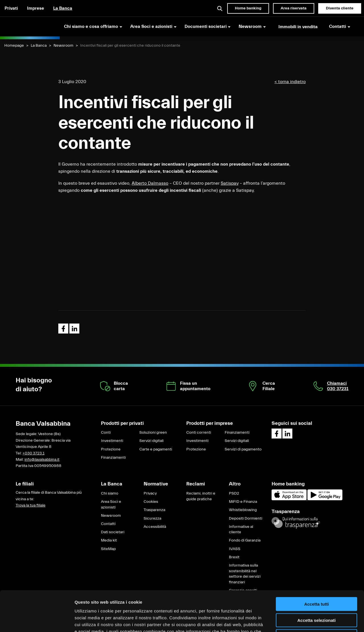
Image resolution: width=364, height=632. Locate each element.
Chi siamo (110, 493)
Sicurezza (152, 518)
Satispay (230, 183)
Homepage (14, 46)
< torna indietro (290, 82)
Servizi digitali (151, 441)
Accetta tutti (317, 564)
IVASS (235, 549)
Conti (106, 433)
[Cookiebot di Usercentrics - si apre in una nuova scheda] (37, 621)
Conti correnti (199, 433)
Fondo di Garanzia (245, 540)
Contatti (108, 524)
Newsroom (63, 46)
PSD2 (234, 493)
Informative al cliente (241, 530)
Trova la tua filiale (31, 505)
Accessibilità (155, 527)
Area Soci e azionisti (111, 505)
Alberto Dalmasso (150, 183)
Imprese (36, 8)
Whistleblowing (243, 510)
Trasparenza (154, 510)
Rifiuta (317, 596)
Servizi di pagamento (243, 449)
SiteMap (108, 549)
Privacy (150, 493)
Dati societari (113, 532)
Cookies (151, 502)
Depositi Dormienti (246, 518)
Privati (11, 8)
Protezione (111, 449)
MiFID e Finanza (243, 502)
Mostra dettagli (299, 621)
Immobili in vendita (298, 27)
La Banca (63, 8)
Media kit (109, 540)
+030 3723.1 (33, 453)
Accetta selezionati (316, 580)
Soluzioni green (153, 433)
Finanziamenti (113, 458)
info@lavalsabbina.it (42, 460)
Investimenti (112, 441)
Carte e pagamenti (156, 449)
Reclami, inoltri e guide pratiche (201, 496)
